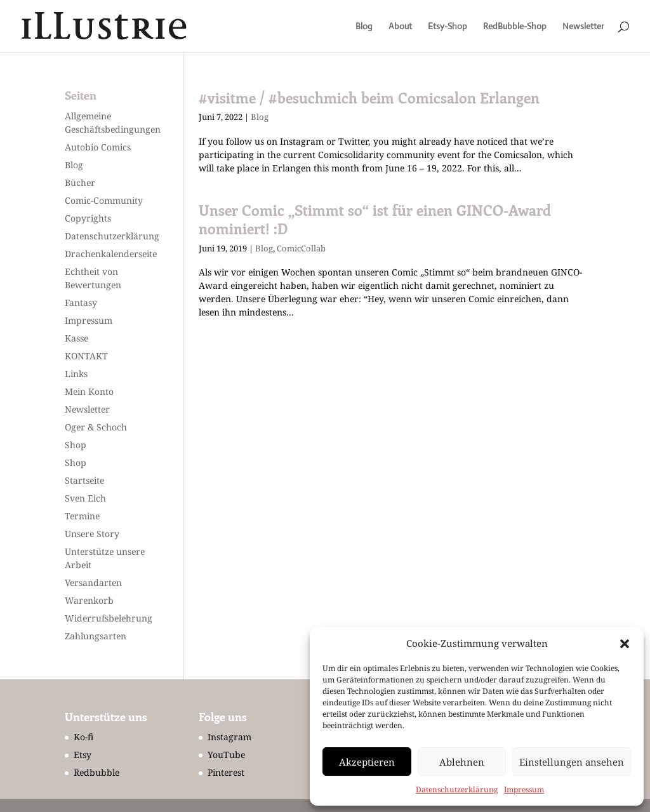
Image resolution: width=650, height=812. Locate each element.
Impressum (524, 789)
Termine (82, 516)
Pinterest (226, 772)
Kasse (76, 338)
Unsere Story (92, 534)
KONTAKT (86, 356)
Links (76, 374)
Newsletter (583, 27)
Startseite (84, 480)
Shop (76, 445)
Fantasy (81, 303)
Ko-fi (83, 737)
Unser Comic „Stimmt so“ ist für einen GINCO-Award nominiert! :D (375, 219)
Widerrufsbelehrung (109, 618)
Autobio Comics (98, 147)
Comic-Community (104, 200)
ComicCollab (301, 248)
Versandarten (93, 582)
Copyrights (88, 218)
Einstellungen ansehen (572, 762)
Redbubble (96, 772)
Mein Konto (89, 391)
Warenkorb (89, 600)
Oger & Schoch (96, 427)
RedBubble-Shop (515, 27)
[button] (625, 644)
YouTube (226, 755)
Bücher (80, 183)
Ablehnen (462, 762)
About (400, 27)
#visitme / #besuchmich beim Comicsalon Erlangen (369, 98)
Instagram (229, 737)
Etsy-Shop (448, 27)
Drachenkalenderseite (111, 254)
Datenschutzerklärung (457, 789)
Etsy (83, 755)
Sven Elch (85, 498)
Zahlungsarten (96, 636)
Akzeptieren (367, 762)
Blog (364, 27)
